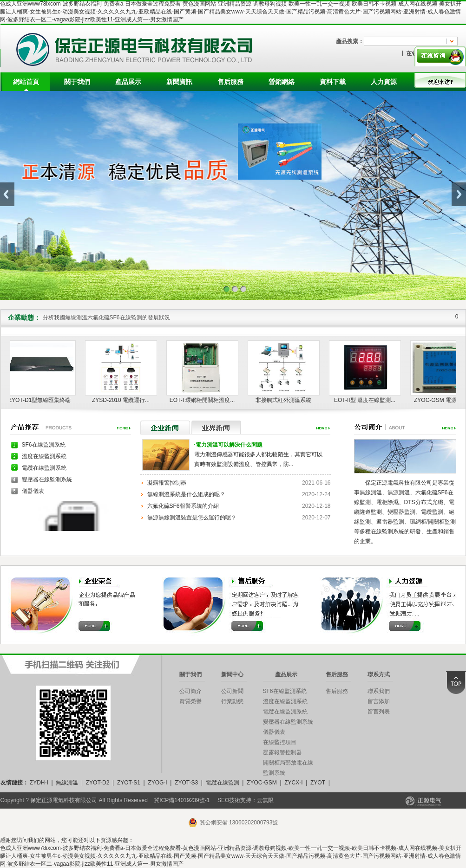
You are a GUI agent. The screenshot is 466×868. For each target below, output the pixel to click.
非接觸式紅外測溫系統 (285, 400)
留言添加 (379, 701)
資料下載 (333, 82)
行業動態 (232, 701)
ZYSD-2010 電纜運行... (123, 400)
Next (459, 194)
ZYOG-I (157, 783)
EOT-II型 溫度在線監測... (367, 400)
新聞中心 (232, 674)
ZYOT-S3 (186, 783)
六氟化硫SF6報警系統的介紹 (183, 506)
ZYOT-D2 (98, 783)
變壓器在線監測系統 (47, 479)
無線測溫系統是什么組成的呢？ (186, 494)
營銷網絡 (282, 82)
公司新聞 (232, 691)
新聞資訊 (179, 82)
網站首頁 (26, 82)
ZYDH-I (39, 783)
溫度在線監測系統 (44, 456)
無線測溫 (67, 783)
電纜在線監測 (223, 783)
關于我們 (77, 82)
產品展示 (128, 82)
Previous (7, 194)
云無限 (265, 800)
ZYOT (318, 783)
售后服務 (230, 82)
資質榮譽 (190, 701)
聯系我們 (379, 691)
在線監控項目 (280, 742)
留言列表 (379, 712)
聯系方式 (379, 674)
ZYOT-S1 (129, 783)
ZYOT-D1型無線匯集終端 (42, 400)
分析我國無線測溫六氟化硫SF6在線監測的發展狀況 (106, 317)
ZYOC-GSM (262, 783)
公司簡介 (190, 691)
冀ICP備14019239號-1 (182, 800)
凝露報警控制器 (167, 483)
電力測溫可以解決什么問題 (228, 445)
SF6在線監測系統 (44, 445)
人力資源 (384, 82)
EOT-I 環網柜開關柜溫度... (204, 400)
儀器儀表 (33, 491)
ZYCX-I (293, 783)
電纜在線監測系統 (44, 468)
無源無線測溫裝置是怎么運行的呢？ (192, 518)
